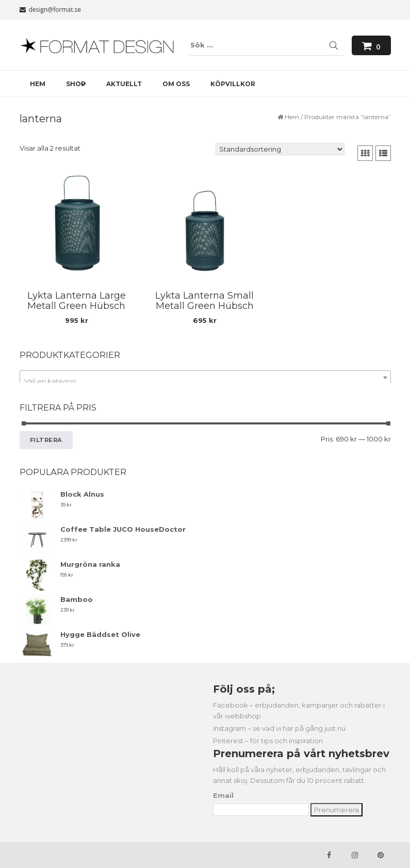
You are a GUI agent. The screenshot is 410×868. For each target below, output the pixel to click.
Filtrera (46, 440)
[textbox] (205, 381)
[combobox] (205, 378)
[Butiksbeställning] (280, 149)
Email (223, 795)
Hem (292, 117)
